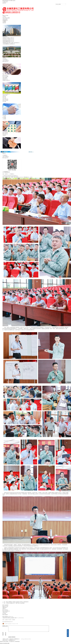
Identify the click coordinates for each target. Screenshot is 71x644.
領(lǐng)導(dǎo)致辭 (6, 18)
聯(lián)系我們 (5, 133)
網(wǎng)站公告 (6, 62)
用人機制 (4, 118)
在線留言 (4, 135)
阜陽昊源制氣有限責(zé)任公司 (8, 40)
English (6, 2)
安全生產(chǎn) (5, 99)
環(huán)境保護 (5, 100)
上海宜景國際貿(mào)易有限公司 (9, 44)
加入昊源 (4, 115)
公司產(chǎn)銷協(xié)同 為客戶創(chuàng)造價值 (15, 603)
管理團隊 (4, 22)
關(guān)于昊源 (5, 16)
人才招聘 (4, 119)
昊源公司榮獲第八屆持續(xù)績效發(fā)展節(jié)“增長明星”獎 (17, 602)
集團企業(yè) (5, 37)
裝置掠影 (4, 23)
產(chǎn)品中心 (5, 75)
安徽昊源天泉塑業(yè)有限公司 (8, 38)
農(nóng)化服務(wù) (6, 94)
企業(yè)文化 (5, 95)
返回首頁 (4, 3)
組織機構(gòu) (5, 20)
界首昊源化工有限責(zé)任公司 (8, 39)
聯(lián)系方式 (5, 134)
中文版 (4, 2)
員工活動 (4, 101)
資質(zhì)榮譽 (5, 19)
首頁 (3, 174)
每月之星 (4, 98)
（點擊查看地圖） (21, 618)
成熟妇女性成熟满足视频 (5, 643)
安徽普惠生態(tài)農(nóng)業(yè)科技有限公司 (11, 43)
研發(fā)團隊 (5, 78)
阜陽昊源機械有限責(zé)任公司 (8, 42)
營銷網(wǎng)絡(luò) (6, 80)
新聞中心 (4, 58)
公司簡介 (4, 17)
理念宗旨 (4, 97)
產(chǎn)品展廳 (5, 77)
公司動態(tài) (5, 59)
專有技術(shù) (5, 79)
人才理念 (4, 117)
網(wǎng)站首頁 (5, 605)
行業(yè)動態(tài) (6, 60)
